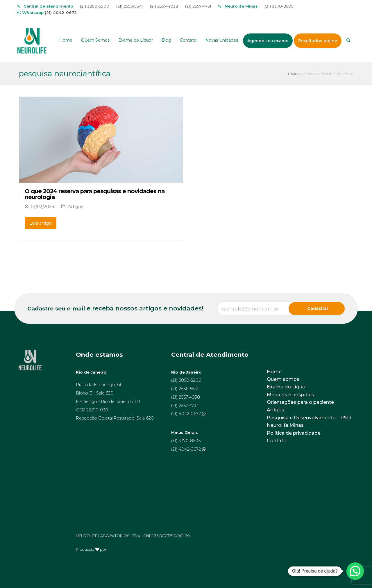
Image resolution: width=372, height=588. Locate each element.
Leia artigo (41, 223)
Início (292, 74)
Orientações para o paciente (300, 402)
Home (274, 372)
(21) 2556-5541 (130, 6)
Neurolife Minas (285, 425)
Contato (277, 441)
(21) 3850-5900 (95, 6)
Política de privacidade (294, 433)
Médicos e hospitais (290, 395)
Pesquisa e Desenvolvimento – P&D (309, 418)
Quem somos (283, 379)
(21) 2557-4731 (198, 6)
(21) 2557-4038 (164, 6)
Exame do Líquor (287, 387)
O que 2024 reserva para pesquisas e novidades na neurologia (95, 194)
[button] (355, 571)
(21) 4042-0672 (61, 13)
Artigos (75, 207)
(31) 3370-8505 (279, 6)
